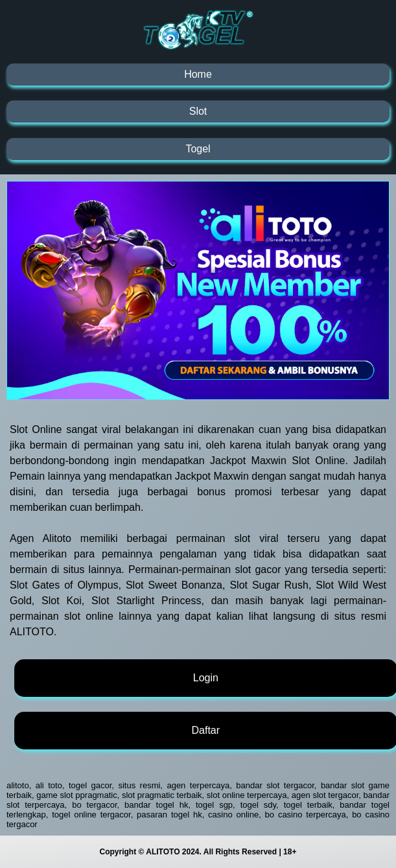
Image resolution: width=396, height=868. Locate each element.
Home (198, 74)
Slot (198, 111)
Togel (198, 149)
